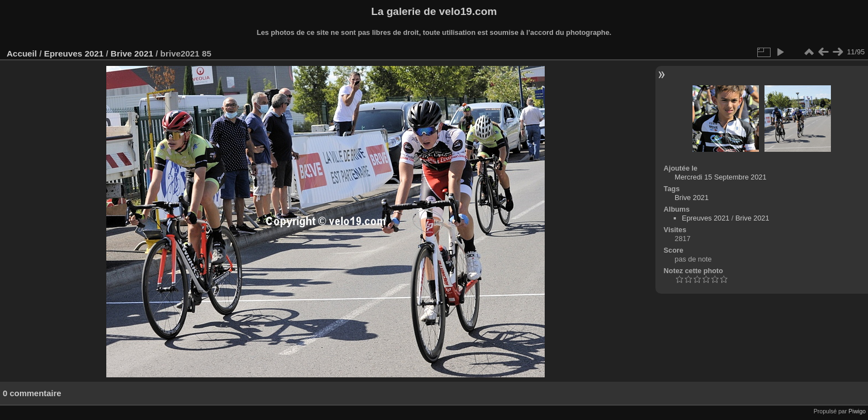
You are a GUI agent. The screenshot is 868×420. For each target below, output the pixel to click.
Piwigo (857, 411)
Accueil (22, 53)
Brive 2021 (132, 53)
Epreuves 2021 (74, 53)
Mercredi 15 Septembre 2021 (721, 177)
